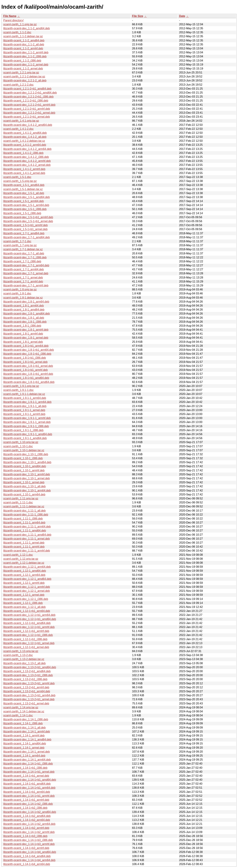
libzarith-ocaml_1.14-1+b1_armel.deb (26, 776)
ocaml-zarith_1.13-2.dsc (18, 655)
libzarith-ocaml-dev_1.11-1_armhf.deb (27, 551)
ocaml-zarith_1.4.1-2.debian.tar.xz (24, 141)
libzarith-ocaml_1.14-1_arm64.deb (24, 756)
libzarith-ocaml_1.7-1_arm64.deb (24, 269)
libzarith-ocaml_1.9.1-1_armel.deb (24, 410)
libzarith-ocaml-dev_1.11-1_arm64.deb (27, 527)
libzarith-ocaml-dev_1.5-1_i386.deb (25, 209)
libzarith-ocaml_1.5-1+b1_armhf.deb (26, 225)
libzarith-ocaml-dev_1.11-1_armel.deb (27, 539)
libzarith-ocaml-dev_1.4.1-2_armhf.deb (27, 161)
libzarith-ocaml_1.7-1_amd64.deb (24, 233)
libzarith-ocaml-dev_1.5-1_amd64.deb (27, 197)
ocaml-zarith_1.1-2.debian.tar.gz (23, 36)
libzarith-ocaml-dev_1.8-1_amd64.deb (27, 314)
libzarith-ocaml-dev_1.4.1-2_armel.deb (27, 165)
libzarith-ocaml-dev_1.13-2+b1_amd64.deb (30, 667)
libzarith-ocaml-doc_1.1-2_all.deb (24, 44)
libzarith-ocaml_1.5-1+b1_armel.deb (25, 229)
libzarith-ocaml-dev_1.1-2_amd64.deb (27, 28)
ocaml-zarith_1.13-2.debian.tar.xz (24, 659)
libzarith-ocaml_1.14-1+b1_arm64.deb (27, 792)
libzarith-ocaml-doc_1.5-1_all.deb (24, 193)
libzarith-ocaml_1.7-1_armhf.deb (23, 282)
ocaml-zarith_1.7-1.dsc (17, 241)
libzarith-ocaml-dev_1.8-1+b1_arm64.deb (29, 350)
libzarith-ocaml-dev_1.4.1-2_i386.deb (26, 157)
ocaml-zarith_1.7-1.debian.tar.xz (23, 249)
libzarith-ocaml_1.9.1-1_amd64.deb (25, 438)
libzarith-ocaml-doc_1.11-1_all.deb (24, 511)
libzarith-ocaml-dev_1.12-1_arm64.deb (27, 567)
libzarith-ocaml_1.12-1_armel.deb (24, 595)
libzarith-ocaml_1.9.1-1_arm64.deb (25, 398)
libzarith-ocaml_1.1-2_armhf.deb (23, 48)
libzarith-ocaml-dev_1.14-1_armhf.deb (27, 732)
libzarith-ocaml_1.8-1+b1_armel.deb (25, 362)
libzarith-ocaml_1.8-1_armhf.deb (23, 334)
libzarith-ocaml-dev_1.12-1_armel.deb (27, 591)
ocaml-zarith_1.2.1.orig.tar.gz (21, 73)
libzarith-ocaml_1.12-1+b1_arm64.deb (27, 611)
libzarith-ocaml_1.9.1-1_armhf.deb (24, 414)
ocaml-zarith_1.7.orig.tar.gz (20, 245)
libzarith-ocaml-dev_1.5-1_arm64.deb (26, 205)
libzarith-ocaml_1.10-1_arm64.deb (24, 494)
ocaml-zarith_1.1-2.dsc (17, 32)
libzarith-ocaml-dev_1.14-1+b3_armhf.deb (29, 844)
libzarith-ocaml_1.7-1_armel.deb (23, 278)
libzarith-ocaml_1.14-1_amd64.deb (25, 743)
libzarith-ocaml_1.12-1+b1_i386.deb (25, 639)
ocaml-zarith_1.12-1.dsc (18, 555)
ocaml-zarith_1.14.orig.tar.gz (21, 707)
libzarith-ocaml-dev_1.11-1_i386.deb (26, 515)
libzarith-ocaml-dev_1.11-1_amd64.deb (27, 535)
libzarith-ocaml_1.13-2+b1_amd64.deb (27, 671)
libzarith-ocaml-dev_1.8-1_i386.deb (25, 322)
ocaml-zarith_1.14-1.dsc (18, 715)
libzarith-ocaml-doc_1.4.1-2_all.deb (25, 137)
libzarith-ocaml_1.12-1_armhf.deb (24, 583)
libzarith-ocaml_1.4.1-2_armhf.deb (24, 169)
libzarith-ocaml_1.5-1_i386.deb (22, 213)
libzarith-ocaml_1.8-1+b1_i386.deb (25, 358)
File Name (10, 16)
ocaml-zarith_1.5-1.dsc (17, 177)
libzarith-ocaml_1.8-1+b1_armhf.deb (26, 370)
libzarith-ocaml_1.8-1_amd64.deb (24, 310)
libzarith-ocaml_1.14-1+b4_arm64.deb (27, 864)
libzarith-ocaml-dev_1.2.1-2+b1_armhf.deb (29, 105)
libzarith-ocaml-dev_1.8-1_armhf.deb (26, 330)
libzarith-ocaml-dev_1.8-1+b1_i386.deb (27, 354)
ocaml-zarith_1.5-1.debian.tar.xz (23, 189)
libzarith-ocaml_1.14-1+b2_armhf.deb (26, 828)
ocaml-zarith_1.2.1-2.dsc (18, 85)
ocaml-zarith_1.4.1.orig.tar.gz (21, 121)
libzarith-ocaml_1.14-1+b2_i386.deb (25, 808)
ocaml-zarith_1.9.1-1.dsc (18, 390)
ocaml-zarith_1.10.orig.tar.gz (21, 442)
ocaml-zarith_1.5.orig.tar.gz (20, 181)
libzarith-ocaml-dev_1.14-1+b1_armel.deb (29, 772)
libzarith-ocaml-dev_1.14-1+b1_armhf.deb (29, 796)
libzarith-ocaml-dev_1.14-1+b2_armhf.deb (29, 832)
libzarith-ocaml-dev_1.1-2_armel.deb (26, 65)
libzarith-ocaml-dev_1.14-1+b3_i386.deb (28, 840)
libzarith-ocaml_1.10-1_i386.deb (23, 458)
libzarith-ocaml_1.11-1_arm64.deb (24, 523)
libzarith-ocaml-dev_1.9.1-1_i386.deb (26, 426)
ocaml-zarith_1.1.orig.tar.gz (20, 24)
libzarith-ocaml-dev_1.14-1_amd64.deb (27, 740)
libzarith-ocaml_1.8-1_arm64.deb (24, 306)
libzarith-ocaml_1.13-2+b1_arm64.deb (27, 691)
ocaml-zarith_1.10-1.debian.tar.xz (24, 450)
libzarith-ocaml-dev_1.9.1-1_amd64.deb (28, 434)
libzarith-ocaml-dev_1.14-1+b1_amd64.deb (30, 780)
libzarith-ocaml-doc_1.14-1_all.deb (24, 728)
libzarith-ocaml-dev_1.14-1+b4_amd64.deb (30, 852)
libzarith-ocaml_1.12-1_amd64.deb (25, 571)
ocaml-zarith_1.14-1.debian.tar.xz (24, 711)
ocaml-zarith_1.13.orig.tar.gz (21, 651)
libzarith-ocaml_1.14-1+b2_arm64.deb (27, 820)
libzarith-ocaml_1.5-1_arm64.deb (24, 201)
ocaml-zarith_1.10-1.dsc (18, 446)
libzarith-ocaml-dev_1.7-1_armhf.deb (26, 285)
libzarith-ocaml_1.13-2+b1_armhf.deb (26, 687)
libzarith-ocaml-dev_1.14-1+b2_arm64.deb (29, 824)
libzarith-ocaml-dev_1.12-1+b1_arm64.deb (29, 615)
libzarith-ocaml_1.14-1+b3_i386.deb (25, 836)
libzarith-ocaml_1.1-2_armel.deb (23, 69)
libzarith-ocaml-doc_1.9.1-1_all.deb (25, 406)
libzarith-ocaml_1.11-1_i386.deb (23, 519)
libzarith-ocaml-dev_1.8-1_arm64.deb (26, 302)
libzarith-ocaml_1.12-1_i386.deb (23, 603)
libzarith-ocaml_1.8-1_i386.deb (22, 326)
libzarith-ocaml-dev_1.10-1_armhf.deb (27, 474)
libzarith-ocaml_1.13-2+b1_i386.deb (25, 679)
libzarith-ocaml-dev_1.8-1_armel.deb (26, 338)
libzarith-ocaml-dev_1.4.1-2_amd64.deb (28, 125)
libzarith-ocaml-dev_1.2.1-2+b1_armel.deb (29, 113)
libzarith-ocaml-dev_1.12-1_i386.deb (26, 599)
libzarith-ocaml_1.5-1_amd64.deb (24, 185)
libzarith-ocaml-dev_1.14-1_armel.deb (27, 752)
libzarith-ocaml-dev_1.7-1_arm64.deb (26, 265)
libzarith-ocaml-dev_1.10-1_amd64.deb (27, 462)
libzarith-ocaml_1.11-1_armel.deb (24, 543)
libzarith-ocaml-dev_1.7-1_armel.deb (26, 273)
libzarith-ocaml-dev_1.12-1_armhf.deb (27, 587)
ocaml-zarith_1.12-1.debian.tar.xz (24, 563)
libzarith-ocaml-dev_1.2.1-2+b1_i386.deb (28, 97)
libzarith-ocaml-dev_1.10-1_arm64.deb (27, 490)
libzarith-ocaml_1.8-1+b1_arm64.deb (26, 346)
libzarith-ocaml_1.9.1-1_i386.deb (23, 430)
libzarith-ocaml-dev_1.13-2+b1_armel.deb (29, 699)
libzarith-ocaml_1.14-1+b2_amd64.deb (27, 816)
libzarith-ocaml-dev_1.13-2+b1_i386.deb (28, 675)
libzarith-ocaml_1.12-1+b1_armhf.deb (26, 631)
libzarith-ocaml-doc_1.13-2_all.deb (24, 663)
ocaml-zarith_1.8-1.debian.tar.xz (23, 298)
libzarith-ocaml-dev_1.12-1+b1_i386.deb (28, 635)
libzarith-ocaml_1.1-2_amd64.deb (24, 40)
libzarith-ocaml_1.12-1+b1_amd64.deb (27, 623)
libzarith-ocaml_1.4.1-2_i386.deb (23, 153)
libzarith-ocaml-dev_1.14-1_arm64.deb (27, 760)
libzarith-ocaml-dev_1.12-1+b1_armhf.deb (29, 627)
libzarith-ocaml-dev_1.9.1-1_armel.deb (27, 422)
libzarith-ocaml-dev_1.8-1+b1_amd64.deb (29, 382)
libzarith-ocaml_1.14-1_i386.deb (23, 723)
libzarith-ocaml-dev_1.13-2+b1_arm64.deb (29, 695)
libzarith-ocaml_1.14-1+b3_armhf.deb (26, 848)
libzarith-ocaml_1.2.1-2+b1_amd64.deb (27, 89)
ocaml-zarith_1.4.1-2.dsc (18, 129)
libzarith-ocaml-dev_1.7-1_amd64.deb (27, 237)
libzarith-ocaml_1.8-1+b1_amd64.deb (26, 378)
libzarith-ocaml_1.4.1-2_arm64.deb (25, 145)
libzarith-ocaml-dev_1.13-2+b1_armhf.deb (29, 683)
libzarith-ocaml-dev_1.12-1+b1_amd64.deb (30, 619)
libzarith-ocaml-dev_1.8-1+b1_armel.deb (28, 366)
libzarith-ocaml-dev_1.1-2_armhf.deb (26, 52)
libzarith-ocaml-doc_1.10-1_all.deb (24, 486)
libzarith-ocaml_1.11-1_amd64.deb (25, 531)
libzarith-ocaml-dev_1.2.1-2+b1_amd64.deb (30, 93)
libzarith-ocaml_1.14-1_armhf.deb (24, 736)
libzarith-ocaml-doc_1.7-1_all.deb (24, 253)
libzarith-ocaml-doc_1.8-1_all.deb (24, 318)
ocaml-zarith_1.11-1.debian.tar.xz (24, 506)
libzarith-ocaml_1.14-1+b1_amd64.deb (27, 784)
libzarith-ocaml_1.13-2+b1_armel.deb (26, 703)
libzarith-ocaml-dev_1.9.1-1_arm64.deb (27, 402)
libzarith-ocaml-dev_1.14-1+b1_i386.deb (28, 764)
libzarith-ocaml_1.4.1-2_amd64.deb (25, 133)
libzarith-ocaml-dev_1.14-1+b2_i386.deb (28, 804)
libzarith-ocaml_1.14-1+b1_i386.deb (25, 768)
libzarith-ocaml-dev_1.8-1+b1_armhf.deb (28, 374)
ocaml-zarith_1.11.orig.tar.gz (21, 498)
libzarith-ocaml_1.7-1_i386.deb (22, 261)
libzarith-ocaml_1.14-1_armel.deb (24, 748)
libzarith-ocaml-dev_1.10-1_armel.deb (27, 478)
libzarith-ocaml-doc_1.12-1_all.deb (24, 607)
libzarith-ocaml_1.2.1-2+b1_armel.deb (27, 117)
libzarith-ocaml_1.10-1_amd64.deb (25, 466)
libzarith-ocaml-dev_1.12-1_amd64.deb (27, 579)
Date (182, 16)
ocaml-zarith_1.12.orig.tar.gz (21, 559)
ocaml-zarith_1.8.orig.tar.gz (20, 289)
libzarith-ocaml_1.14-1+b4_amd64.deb (27, 856)
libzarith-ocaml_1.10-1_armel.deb (24, 482)
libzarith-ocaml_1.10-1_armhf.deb (24, 470)
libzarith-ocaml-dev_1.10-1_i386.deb (26, 454)
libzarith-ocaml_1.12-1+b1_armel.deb (26, 647)
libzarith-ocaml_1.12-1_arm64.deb (24, 575)
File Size (138, 16)
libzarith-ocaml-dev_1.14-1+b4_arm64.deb (29, 860)
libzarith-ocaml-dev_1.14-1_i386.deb (26, 719)
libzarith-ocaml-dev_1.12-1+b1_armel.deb (29, 643)
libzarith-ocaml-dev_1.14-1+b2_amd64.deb (30, 812)
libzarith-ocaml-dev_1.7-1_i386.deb (25, 257)
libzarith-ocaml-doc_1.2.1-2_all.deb (25, 80)
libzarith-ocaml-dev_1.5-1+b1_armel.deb (28, 221)
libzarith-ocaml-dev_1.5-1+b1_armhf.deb (28, 217)
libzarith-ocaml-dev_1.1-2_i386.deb (25, 56)
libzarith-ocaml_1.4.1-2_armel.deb (24, 173)
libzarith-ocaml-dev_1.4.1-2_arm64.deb (27, 149)
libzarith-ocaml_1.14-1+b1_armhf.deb (26, 800)
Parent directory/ (13, 20)
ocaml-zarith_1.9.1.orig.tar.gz (21, 386)
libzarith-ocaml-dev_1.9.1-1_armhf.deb (27, 418)
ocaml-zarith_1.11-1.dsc (18, 502)
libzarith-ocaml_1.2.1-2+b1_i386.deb (26, 101)
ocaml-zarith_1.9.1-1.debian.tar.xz (24, 394)
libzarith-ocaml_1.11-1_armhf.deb (24, 547)
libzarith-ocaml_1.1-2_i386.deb (22, 61)
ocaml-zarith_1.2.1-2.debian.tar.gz (24, 77)
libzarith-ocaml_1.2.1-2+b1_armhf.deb (27, 109)
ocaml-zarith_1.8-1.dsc (17, 293)
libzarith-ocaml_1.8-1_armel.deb (23, 342)
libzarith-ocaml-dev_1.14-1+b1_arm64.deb (29, 788)
